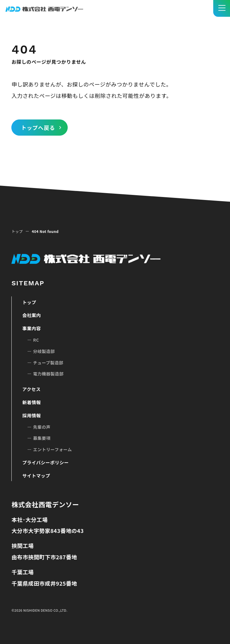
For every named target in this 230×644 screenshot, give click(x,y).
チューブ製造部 (48, 363)
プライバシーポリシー (45, 462)
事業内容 (31, 328)
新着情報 (31, 402)
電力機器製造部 (48, 374)
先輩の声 (42, 427)
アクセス (31, 389)
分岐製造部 (44, 351)
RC (36, 340)
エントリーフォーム (52, 449)
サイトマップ (36, 476)
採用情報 (31, 415)
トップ (17, 231)
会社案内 (31, 315)
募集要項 (42, 438)
